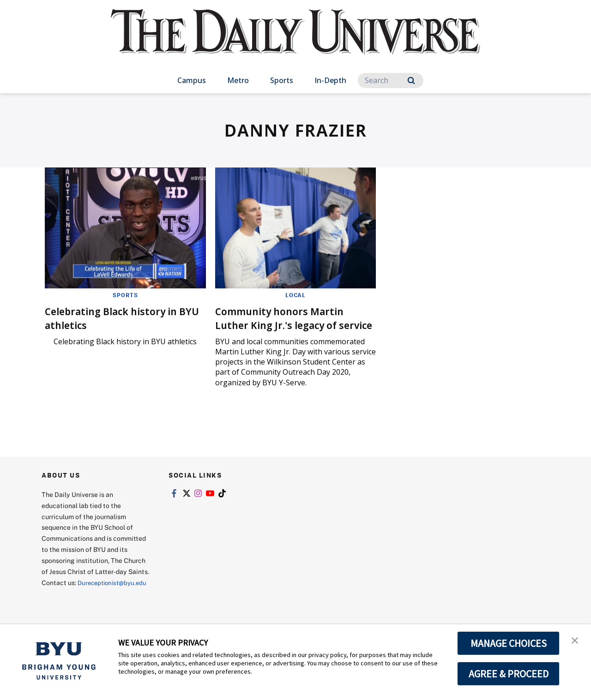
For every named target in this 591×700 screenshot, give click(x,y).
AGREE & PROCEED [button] (509, 674)
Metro (238, 80)
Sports (282, 80)
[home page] (295, 41)
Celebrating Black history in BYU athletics (120, 318)
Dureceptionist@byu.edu (79, 607)
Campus (192, 80)
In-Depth (330, 80)
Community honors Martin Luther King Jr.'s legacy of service (288, 325)
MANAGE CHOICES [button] (509, 643)
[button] (576, 641)
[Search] (391, 81)
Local (295, 295)
